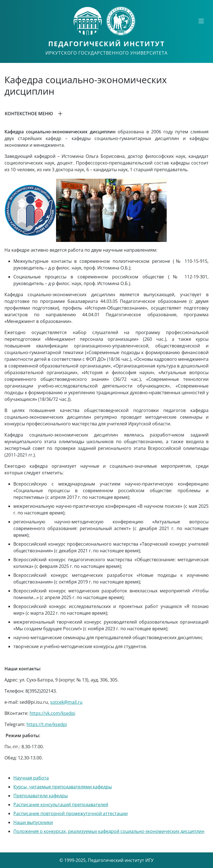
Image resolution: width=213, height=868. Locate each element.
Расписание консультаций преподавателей (61, 805)
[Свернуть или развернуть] (201, 21)
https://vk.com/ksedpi (52, 713)
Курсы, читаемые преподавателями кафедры (63, 787)
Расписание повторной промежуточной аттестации (71, 813)
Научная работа (31, 778)
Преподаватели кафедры (41, 796)
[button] (106, 114)
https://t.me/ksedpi (47, 724)
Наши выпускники (33, 822)
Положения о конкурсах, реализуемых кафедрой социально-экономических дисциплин (109, 831)
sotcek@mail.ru (66, 702)
